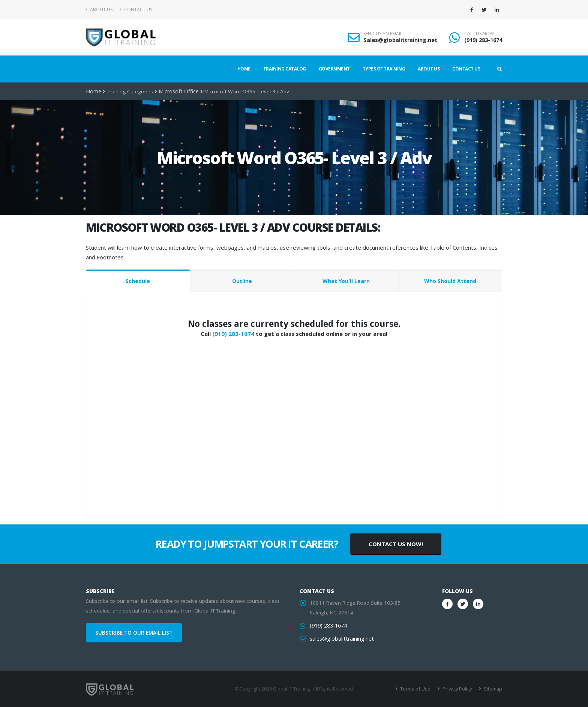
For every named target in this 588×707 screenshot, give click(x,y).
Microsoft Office (177, 91)
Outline (242, 281)
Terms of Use (418, 689)
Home (244, 69)
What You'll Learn (346, 281)
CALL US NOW (479, 34)
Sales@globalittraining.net (400, 40)
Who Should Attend (450, 281)
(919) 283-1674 (483, 40)
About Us (99, 10)
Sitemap (493, 689)
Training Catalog (285, 69)
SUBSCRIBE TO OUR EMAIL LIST (134, 633)
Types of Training (384, 69)
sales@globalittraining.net (340, 639)
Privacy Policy (458, 689)
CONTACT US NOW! (396, 544)
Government (334, 69)
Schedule (138, 281)
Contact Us (136, 10)
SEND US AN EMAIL (383, 34)
